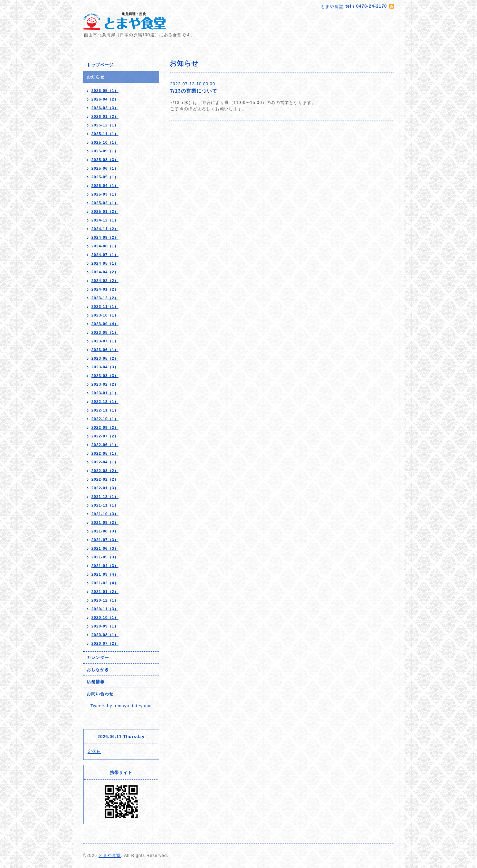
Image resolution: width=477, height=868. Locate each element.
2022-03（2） (105, 471)
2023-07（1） (105, 341)
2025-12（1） (105, 125)
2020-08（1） (105, 635)
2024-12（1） (105, 220)
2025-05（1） (105, 177)
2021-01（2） (105, 592)
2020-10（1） (105, 617)
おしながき (98, 670)
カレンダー (98, 658)
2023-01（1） (105, 393)
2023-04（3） (105, 367)
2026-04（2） (105, 99)
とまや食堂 (110, 856)
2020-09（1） (105, 626)
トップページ (100, 65)
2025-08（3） (105, 160)
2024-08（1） (105, 246)
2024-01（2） (105, 289)
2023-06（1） (105, 350)
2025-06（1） (105, 168)
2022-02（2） (105, 479)
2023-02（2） (105, 384)
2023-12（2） (105, 298)
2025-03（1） (105, 194)
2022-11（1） (105, 410)
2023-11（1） (105, 306)
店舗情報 (96, 682)
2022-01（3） (105, 488)
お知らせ (96, 77)
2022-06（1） (105, 445)
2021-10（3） (105, 514)
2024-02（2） (105, 281)
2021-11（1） (105, 505)
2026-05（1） (105, 91)
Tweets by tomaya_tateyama (121, 706)
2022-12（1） (105, 402)
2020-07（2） (105, 643)
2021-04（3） (105, 566)
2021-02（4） (105, 583)
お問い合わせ (100, 694)
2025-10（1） (105, 142)
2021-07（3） (105, 540)
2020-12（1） (105, 600)
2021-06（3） (105, 548)
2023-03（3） (105, 376)
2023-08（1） (105, 332)
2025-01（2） (105, 211)
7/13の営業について (194, 91)
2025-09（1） (105, 151)
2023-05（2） (105, 358)
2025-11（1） (105, 134)
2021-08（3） (105, 531)
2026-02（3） (105, 108)
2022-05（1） (105, 453)
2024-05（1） (105, 263)
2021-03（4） (105, 574)
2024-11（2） (105, 229)
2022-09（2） (105, 427)
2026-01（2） (105, 116)
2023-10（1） (105, 315)
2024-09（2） (105, 237)
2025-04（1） (105, 186)
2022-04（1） (105, 462)
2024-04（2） (105, 272)
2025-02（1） (105, 203)
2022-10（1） (105, 419)
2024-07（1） (105, 255)
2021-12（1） (105, 497)
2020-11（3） (105, 609)
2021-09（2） (105, 522)
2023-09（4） (105, 324)
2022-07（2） (105, 436)
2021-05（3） (105, 557)
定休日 (94, 752)
